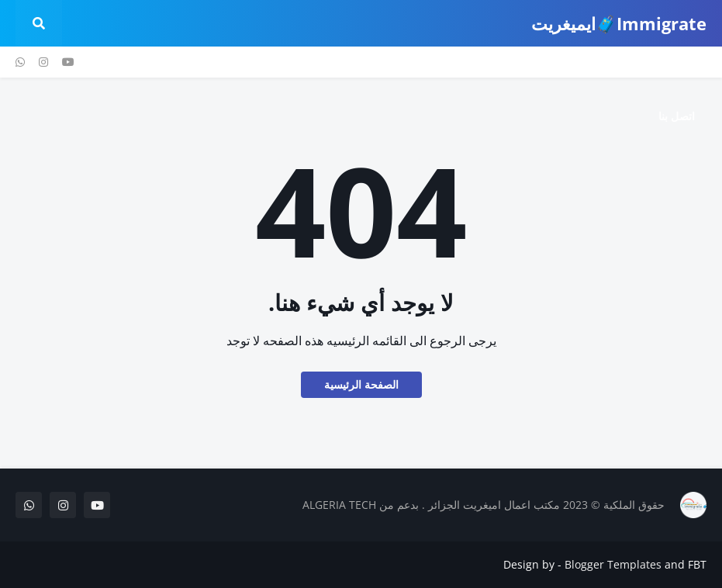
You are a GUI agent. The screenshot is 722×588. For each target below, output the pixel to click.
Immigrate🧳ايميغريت (619, 23)
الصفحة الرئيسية (361, 384)
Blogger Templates (613, 564)
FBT (697, 564)
